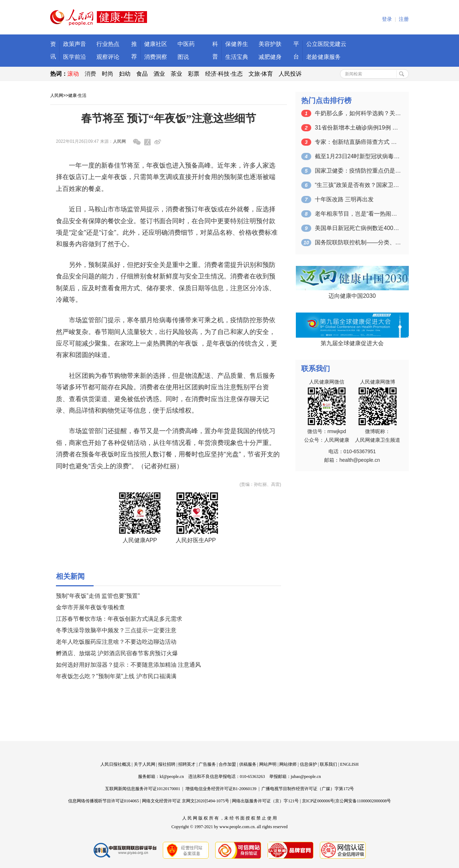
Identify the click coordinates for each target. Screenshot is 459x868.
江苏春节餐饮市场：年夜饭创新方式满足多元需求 (119, 619)
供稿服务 (248, 764)
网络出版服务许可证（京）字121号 (265, 801)
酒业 (159, 74)
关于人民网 (145, 764)
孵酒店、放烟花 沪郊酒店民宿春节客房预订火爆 (117, 653)
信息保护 (308, 764)
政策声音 (75, 44)
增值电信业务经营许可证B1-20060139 (221, 789)
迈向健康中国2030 (352, 296)
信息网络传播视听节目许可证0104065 (104, 801)
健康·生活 (77, 95)
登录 (387, 19)
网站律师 (288, 764)
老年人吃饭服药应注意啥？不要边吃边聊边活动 (116, 642)
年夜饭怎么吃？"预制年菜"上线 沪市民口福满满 (116, 676)
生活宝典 (237, 57)
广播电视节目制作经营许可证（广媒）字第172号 (308, 789)
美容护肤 (270, 44)
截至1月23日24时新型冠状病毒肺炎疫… (358, 156)
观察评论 (108, 57)
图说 (183, 57)
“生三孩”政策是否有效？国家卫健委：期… (358, 185)
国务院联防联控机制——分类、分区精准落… (358, 242)
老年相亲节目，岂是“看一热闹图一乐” (358, 214)
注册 (404, 19)
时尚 (108, 74)
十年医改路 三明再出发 (344, 199)
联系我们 (328, 764)
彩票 (194, 74)
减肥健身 (270, 57)
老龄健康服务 (323, 57)
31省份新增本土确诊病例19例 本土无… (358, 128)
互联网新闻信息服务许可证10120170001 (143, 789)
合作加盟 (227, 764)
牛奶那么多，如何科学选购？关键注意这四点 (358, 113)
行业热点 (108, 44)
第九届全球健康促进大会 (352, 343)
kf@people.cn (172, 776)
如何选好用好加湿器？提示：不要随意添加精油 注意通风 (128, 665)
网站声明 (268, 764)
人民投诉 (290, 74)
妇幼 (125, 74)
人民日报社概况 (115, 764)
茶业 (176, 74)
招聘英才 (187, 764)
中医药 (186, 44)
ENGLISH (349, 764)
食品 (142, 74)
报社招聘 (167, 764)
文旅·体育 (261, 74)
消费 (90, 74)
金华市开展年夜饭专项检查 (90, 607)
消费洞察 (156, 57)
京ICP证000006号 (318, 801)
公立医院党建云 (326, 44)
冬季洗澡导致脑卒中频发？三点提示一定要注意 (116, 630)
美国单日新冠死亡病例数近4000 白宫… (358, 228)
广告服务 (207, 764)
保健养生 (237, 44)
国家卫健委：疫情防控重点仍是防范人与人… (358, 171)
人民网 (57, 95)
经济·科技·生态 (224, 74)
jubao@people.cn (306, 776)
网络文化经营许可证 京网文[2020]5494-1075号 (186, 801)
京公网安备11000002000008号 (363, 801)
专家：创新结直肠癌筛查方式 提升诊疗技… (358, 142)
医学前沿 (75, 57)
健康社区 (156, 44)
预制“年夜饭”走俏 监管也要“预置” (98, 596)
